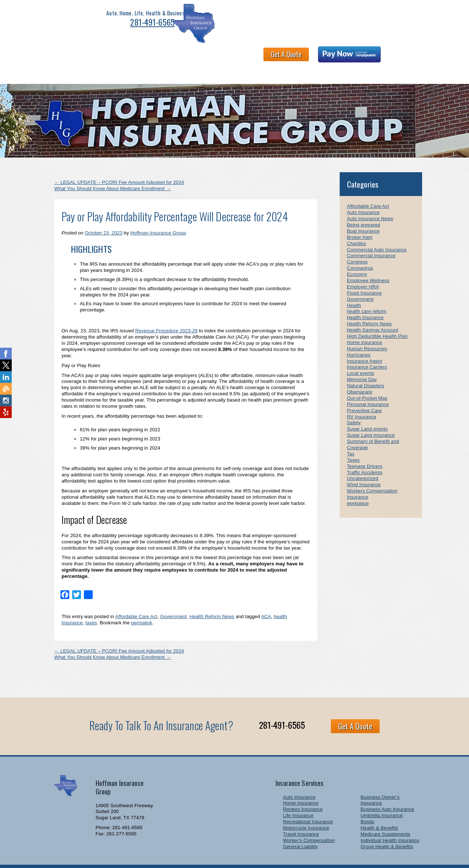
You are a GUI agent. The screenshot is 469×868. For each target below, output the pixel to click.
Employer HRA (363, 269)
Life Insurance (298, 798)
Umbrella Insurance (382, 798)
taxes (91, 605)
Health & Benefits (169, 54)
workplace (358, 486)
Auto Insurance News (370, 201)
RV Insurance (362, 399)
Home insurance (365, 325)
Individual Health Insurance (390, 823)
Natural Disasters (366, 368)
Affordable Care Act (136, 599)
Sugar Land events (367, 412)
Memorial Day (362, 362)
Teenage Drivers (365, 449)
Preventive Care (364, 393)
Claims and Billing (261, 54)
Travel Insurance (301, 817)
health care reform (367, 294)
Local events (361, 356)
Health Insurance (365, 300)
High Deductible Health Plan (377, 319)
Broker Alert (360, 220)
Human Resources (367, 331)
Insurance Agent (365, 343)
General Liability (300, 829)
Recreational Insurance (308, 804)
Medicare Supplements (385, 817)
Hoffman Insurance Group (158, 216)
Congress (357, 245)
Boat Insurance (363, 214)
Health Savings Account (373, 313)
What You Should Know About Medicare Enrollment (112, 171)
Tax (351, 437)
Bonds (368, 804)
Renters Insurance (303, 792)
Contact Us (309, 54)
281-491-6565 (129, 24)
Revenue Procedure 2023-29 (166, 313)
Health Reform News (212, 599)
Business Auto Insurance (387, 792)
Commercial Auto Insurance (377, 232)
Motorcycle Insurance (306, 811)
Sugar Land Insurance (371, 418)
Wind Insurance (364, 467)
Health (354, 288)
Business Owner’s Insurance (380, 783)
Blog (403, 54)
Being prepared (364, 208)
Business (124, 54)
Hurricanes (359, 338)
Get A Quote (311, 20)
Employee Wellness (368, 263)
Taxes (353, 443)
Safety (354, 405)
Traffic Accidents (365, 455)
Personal (90, 54)
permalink (142, 605)
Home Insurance (301, 786)
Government (173, 599)
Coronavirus (360, 251)
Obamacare (360, 375)
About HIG (215, 54)
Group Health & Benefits (387, 829)
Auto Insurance (363, 195)
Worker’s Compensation (309, 823)
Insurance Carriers (367, 350)
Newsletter (347, 54)
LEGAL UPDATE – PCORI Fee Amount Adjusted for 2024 (119, 165)
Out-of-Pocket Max (367, 381)
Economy (357, 257)
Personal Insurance (368, 387)
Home (60, 54)
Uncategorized (363, 461)
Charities (357, 226)
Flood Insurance (364, 276)
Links (379, 54)
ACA (266, 599)
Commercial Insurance (371, 238)
